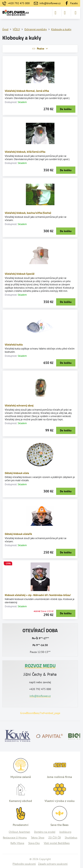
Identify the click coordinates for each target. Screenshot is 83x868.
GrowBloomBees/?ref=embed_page (40, 713)
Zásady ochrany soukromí (53, 864)
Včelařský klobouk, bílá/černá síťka (25, 152)
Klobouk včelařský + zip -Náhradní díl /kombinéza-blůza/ (38, 595)
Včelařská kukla (14, 344)
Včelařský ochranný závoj (19, 405)
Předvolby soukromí (24, 864)
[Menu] (76, 13)
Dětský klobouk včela (17, 473)
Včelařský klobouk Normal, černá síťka (27, 91)
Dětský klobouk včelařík (18, 534)
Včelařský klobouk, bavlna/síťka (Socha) (28, 213)
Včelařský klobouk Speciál (20, 274)
